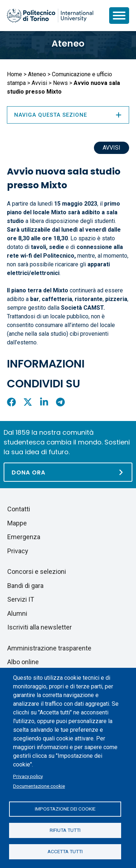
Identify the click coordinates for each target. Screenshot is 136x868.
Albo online (23, 662)
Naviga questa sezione (68, 115)
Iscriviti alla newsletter (40, 627)
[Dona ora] (68, 472)
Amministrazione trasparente (49, 648)
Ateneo (68, 44)
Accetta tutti (65, 851)
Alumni (17, 613)
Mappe (17, 523)
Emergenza (24, 537)
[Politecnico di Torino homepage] (50, 16)
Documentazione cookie (39, 786)
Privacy (18, 551)
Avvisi (39, 83)
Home (15, 74)
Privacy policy (28, 776)
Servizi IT (21, 599)
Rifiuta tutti (65, 830)
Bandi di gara (25, 586)
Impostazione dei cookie (65, 809)
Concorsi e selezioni (37, 571)
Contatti (19, 509)
